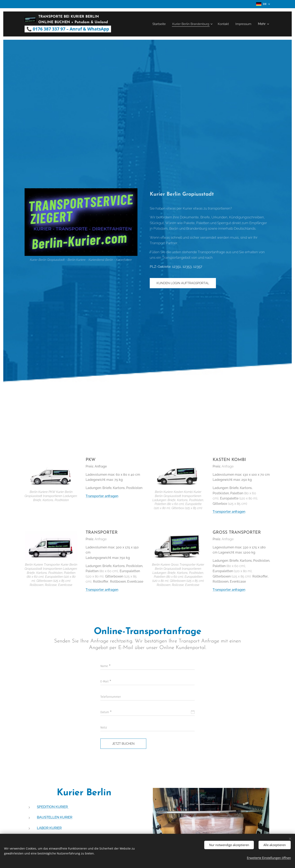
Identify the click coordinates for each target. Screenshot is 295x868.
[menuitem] (155, 24)
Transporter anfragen (102, 496)
